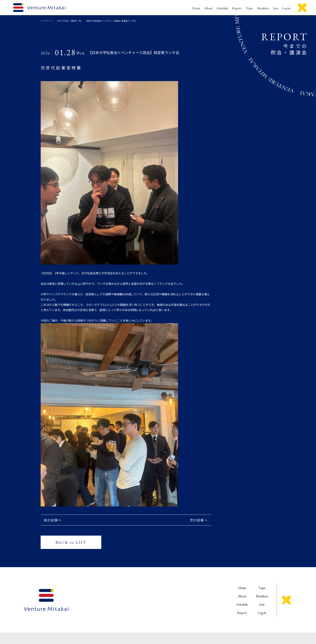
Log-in (286, 8)
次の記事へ (199, 520)
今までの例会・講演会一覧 (69, 21)
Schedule (222, 8)
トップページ (47, 21)
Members (263, 8)
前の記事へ (53, 520)
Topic (249, 8)
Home (196, 8)
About (209, 8)
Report (237, 8)
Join (276, 8)
